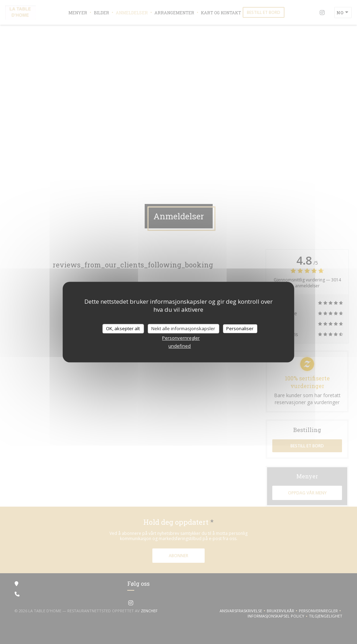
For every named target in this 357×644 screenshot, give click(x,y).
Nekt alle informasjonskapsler (183, 328)
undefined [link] (180, 346)
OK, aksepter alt (123, 328)
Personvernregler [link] (181, 338)
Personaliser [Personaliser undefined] (240, 328)
